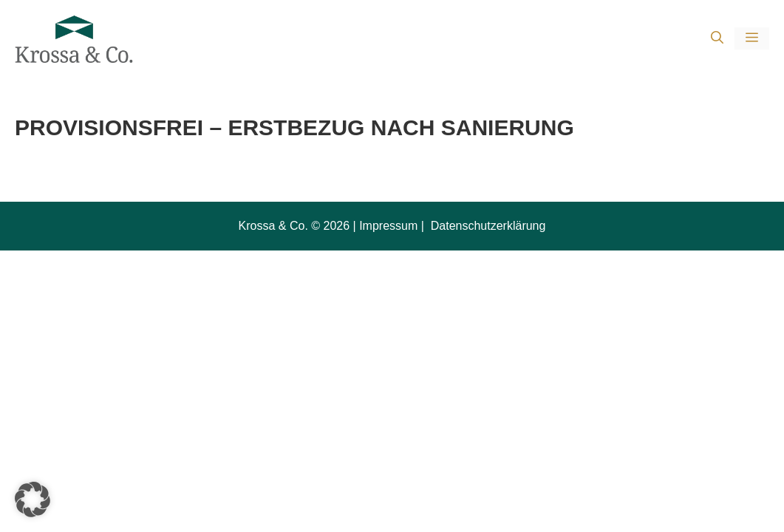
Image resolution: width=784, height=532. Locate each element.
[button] (717, 39)
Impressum (388, 226)
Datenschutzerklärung (486, 226)
